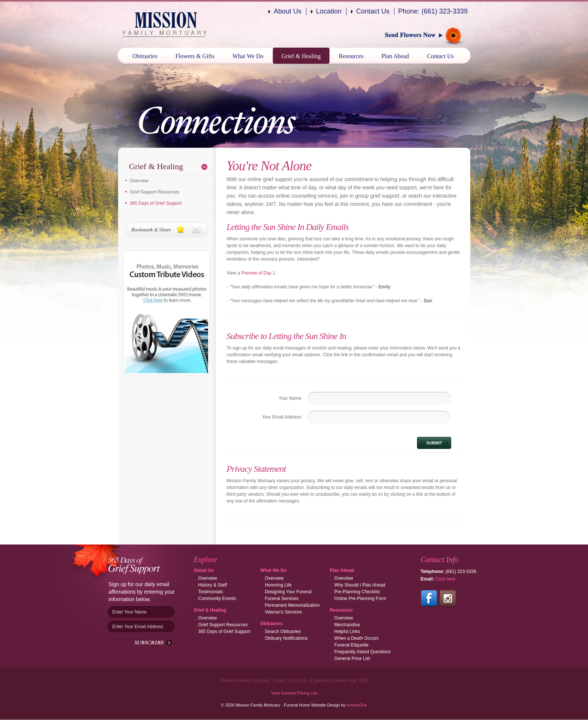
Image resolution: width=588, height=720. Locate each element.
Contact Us (373, 11)
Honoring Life (278, 585)
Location (329, 11)
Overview (139, 181)
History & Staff (213, 585)
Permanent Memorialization (292, 605)
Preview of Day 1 (258, 273)
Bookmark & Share (167, 230)
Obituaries (145, 56)
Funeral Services (282, 598)
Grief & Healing (301, 56)
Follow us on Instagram (448, 598)
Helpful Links (347, 631)
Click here (445, 579)
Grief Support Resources (154, 192)
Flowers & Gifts (195, 56)
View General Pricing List (294, 693)
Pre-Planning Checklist (357, 592)
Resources (351, 56)
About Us (288, 11)
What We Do (248, 56)
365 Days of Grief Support (156, 203)
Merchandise (347, 625)
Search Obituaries (283, 631)
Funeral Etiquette (351, 645)
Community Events (217, 598)
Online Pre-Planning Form (360, 598)
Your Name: (290, 398)
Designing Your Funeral (288, 592)
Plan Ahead (395, 56)
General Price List (352, 658)
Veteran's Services (283, 612)
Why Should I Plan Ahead (360, 585)
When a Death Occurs (356, 638)
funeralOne (357, 705)
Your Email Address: (282, 417)
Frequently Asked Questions (362, 652)
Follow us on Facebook (429, 598)
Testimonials (211, 592)
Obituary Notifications (286, 638)
